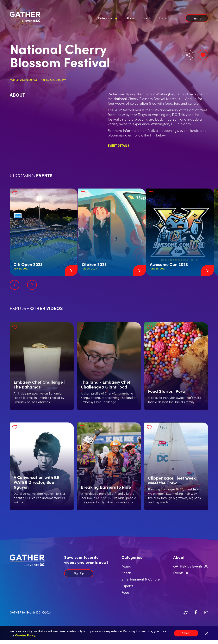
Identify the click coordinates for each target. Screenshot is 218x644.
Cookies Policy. (25, 635)
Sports (127, 573)
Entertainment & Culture (141, 579)
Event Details (118, 145)
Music (126, 566)
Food (125, 592)
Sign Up (197, 18)
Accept (186, 633)
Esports (127, 586)
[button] (107, 18)
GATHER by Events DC (191, 566)
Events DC (181, 573)
